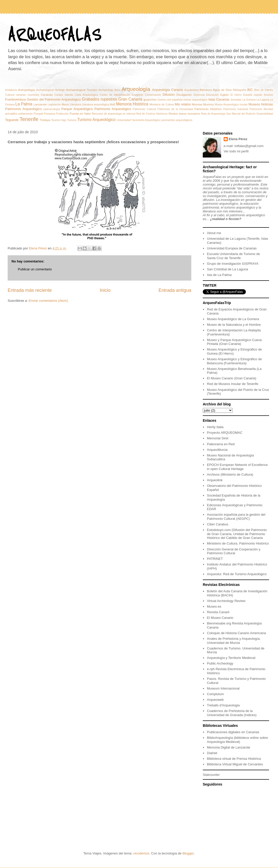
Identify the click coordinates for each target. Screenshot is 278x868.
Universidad (124, 120)
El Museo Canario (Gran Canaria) (232, 378)
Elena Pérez (238, 139)
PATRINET (215, 559)
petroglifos (11, 114)
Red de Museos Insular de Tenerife (232, 384)
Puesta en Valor (80, 113)
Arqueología (136, 89)
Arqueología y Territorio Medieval (231, 658)
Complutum (215, 694)
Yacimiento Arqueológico (146, 120)
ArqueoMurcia (217, 450)
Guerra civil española (170, 100)
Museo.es (214, 606)
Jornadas (236, 100)
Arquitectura (191, 90)
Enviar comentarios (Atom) (48, 301)
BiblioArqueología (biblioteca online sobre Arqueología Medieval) (237, 740)
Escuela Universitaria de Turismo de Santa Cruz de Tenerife (233, 256)
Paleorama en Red (221, 444)
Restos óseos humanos (184, 113)
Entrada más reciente (30, 290)
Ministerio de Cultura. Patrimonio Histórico (238, 543)
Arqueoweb (215, 700)
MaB (113, 105)
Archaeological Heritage (50, 90)
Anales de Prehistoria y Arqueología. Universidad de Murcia (234, 641)
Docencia (199, 95)
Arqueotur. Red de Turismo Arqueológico (237, 574)
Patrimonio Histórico (208, 109)
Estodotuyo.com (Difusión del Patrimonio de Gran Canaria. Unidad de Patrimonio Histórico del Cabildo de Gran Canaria (237, 534)
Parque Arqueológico (77, 109)
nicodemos (141, 853)
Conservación (153, 95)
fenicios (268, 95)
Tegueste (12, 120)
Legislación (54, 105)
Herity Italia (215, 427)
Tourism (56, 120)
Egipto (225, 95)
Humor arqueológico (195, 100)
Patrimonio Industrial (236, 109)
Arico (117, 90)
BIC (250, 90)
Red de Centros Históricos (152, 114)
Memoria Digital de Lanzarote (229, 747)
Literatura (75, 105)
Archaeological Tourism (82, 90)
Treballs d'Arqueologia (223, 705)
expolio (258, 95)
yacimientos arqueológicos (177, 120)
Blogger (188, 853)
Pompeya (50, 114)
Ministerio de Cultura (162, 105)
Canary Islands (64, 95)
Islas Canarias (219, 99)
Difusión (169, 95)
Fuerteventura (15, 99)
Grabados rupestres (99, 99)
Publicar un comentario (35, 269)
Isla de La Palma (219, 275)
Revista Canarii (218, 612)
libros (65, 104)
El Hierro (236, 95)
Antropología (27, 90)
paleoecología (52, 109)
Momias (197, 104)
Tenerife (29, 119)
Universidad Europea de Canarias (232, 248)
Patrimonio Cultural (144, 109)
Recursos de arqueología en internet (114, 114)
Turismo (72, 120)
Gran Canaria (130, 99)
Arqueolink (215, 480)
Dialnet (212, 753)
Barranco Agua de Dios (216, 90)
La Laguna (263, 100)
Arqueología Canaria (167, 90)
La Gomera (249, 100)
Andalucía (11, 90)
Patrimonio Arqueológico (113, 109)
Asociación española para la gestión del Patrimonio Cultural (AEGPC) (236, 517)
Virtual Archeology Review (226, 601)
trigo (64, 120)
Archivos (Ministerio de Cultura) (230, 474)
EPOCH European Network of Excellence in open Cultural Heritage (237, 467)
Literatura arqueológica (96, 105)
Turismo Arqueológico (96, 120)
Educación (213, 95)
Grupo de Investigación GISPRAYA (233, 264)
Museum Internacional (223, 688)
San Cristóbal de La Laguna (227, 269)
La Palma (24, 104)
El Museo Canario (220, 618)
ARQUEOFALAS (54, 35)
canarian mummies (27, 95)
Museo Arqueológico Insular (231, 105)
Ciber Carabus (218, 524)
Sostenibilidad (265, 114)
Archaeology (106, 90)
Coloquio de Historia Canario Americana (236, 633)
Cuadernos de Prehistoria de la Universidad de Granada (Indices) (232, 713)
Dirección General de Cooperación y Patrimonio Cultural (234, 551)
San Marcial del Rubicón (241, 114)
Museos (254, 104)
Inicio (105, 290)
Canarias (47, 95)
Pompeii (39, 114)
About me (214, 233)
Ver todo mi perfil (236, 151)
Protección (62, 114)
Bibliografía (239, 90)
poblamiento (25, 114)
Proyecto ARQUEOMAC (225, 433)
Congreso (137, 95)
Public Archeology (220, 663)
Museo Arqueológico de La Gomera (233, 319)
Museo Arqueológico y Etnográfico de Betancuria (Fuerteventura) (234, 361)
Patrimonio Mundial (261, 109)
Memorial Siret (218, 438)
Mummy (209, 104)
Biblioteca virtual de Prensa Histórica (234, 759)
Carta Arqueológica (86, 95)
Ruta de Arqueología (213, 114)
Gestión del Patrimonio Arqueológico (54, 99)
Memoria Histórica (132, 104)
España (248, 95)
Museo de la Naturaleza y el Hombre (234, 325)
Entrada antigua (175, 290)
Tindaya (45, 120)
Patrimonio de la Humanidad (175, 109)
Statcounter (211, 775)
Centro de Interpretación (115, 95)
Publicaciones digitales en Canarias (233, 732)
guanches (150, 99)
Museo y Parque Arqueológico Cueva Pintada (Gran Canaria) (234, 342)
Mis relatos (183, 104)
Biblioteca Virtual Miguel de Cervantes (235, 764)
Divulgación (184, 95)
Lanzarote (40, 104)
